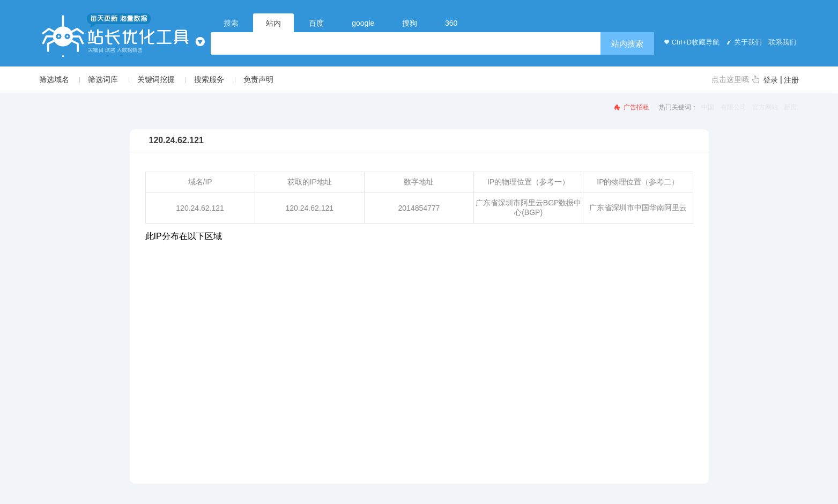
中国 (708, 107)
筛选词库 (103, 79)
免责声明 (258, 79)
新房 (790, 107)
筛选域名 (54, 79)
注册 (791, 80)
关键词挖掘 (156, 79)
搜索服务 (209, 79)
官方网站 (765, 107)
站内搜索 (627, 44)
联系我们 (782, 42)
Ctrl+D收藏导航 (690, 42)
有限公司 (733, 107)
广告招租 (631, 107)
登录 (770, 80)
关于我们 (743, 42)
